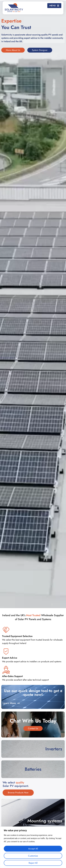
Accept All (33, 849)
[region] (33, 847)
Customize (33, 856)
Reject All (33, 863)
